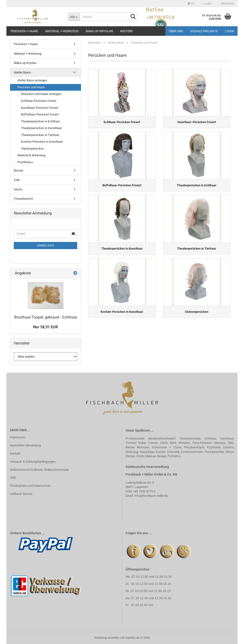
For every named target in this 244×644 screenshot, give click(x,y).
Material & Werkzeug (31, 155)
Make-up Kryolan (99, 31)
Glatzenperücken (32, 149)
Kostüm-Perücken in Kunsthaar (42, 142)
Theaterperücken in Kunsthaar (41, 128)
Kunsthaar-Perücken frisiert (40, 108)
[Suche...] (74, 17)
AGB (13, 478)
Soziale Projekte (204, 31)
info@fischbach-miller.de (151, 496)
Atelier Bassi (22, 72)
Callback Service (21, 494)
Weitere (126, 31)
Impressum (18, 437)
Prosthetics (25, 162)
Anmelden (46, 246)
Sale (17, 180)
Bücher (19, 170)
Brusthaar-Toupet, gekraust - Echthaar (46, 317)
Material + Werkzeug (62, 31)
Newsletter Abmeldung (25, 445)
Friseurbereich (23, 199)
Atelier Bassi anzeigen (32, 80)
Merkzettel (226, 4)
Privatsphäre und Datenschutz (30, 486)
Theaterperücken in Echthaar (40, 121)
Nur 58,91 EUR (46, 327)
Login (229, 31)
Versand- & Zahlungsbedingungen (33, 462)
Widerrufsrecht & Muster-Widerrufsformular (39, 470)
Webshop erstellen (107, 638)
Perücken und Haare (31, 87)
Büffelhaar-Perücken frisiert (40, 114)
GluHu (18, 189)
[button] (191, 4)
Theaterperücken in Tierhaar (40, 135)
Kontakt (15, 453)
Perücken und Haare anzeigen (41, 94)
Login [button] (207, 4)
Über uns (176, 31)
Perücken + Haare (24, 31)
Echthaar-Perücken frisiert (39, 101)
